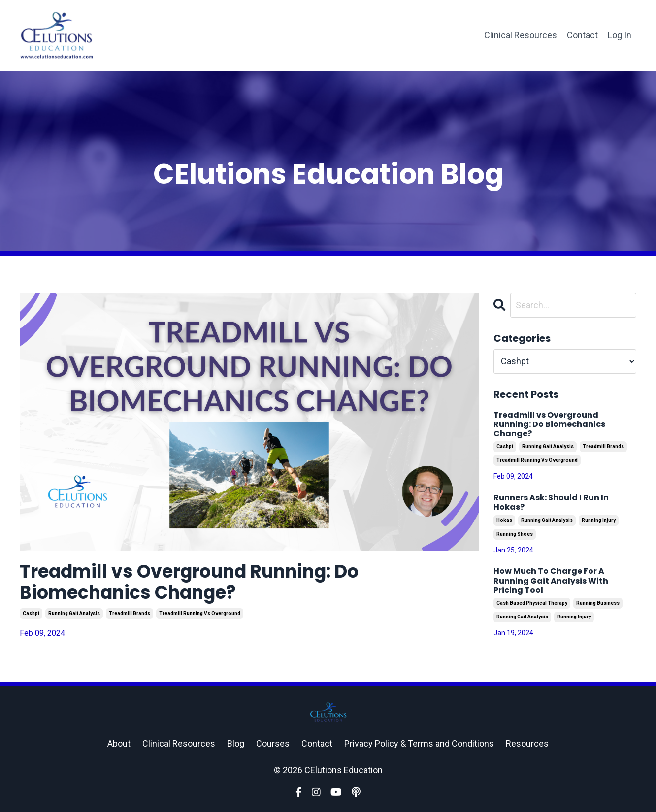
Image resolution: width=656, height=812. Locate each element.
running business (598, 603)
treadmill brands (130, 613)
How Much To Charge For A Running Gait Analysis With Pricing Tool (551, 581)
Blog (236, 743)
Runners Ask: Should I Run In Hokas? (551, 502)
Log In (620, 35)
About (119, 743)
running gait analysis (74, 613)
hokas (504, 520)
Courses (273, 743)
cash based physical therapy (532, 603)
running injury (599, 520)
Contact (582, 35)
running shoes (515, 534)
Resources (527, 743)
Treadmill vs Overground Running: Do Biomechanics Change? (189, 582)
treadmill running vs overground (200, 613)
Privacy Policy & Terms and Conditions (419, 743)
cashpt (31, 613)
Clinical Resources (521, 35)
